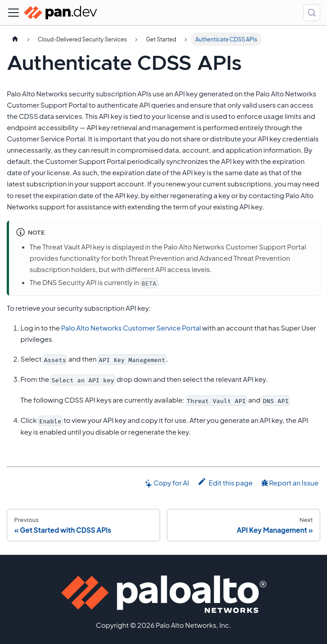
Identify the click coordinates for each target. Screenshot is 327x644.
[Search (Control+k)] (312, 13)
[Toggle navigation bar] (13, 13)
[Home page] (15, 39)
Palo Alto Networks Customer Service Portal (131, 328)
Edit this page (225, 482)
